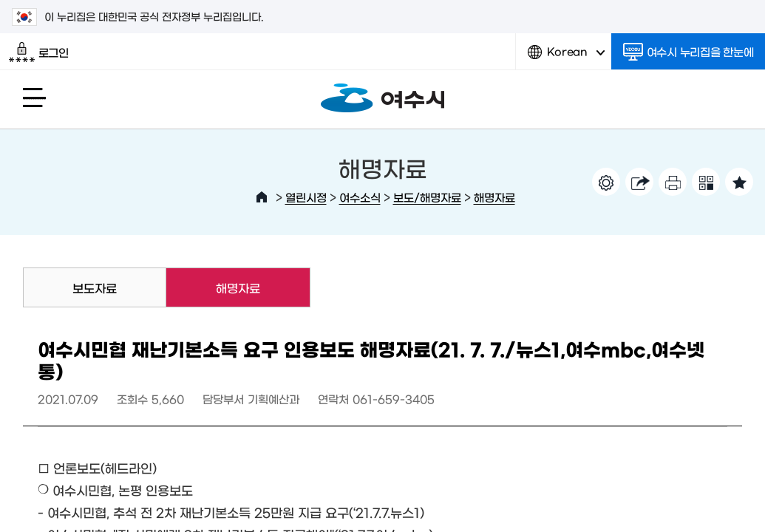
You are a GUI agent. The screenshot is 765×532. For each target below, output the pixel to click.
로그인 (39, 52)
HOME (262, 197)
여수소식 (360, 197)
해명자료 (494, 197)
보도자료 (95, 287)
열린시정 (306, 197)
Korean (566, 57)
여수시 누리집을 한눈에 (688, 52)
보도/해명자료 (427, 197)
